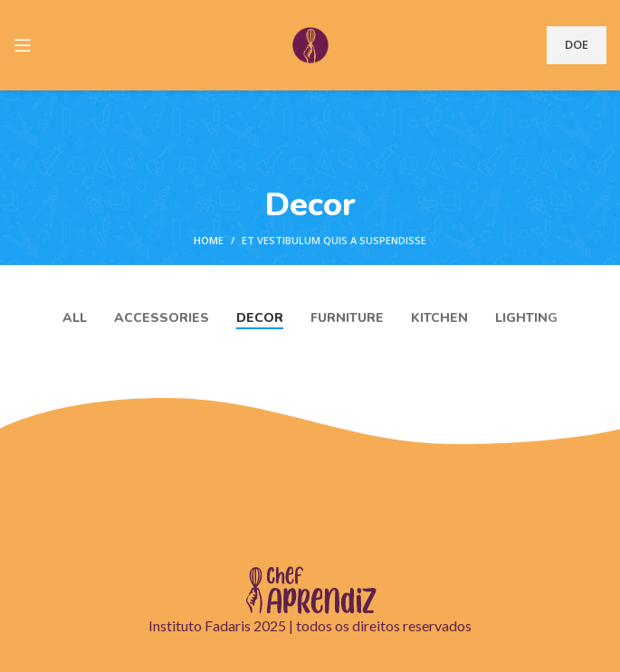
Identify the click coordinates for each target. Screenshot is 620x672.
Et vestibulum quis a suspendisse (334, 240)
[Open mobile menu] (23, 45)
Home (209, 240)
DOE (577, 44)
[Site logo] (310, 43)
